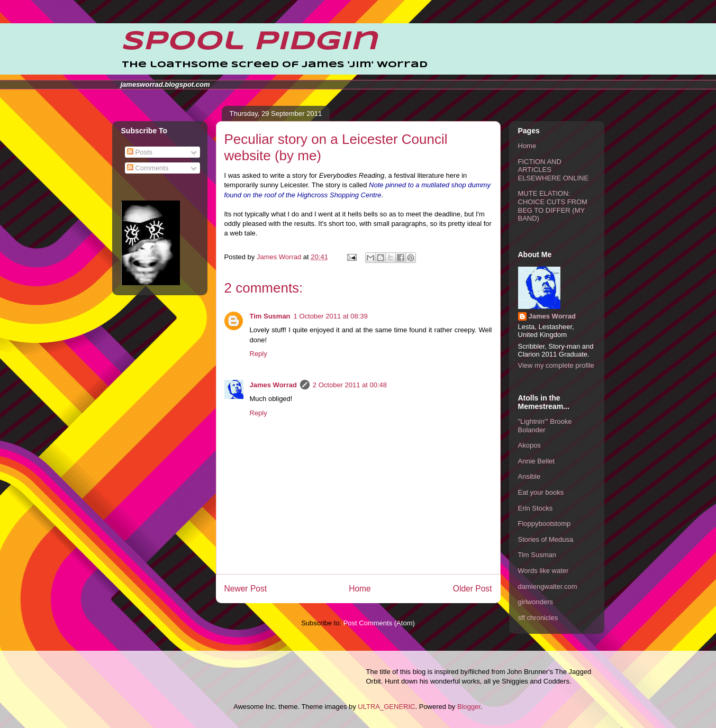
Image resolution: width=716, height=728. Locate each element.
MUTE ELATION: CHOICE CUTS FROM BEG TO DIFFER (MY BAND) (553, 206)
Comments (148, 168)
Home (360, 589)
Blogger (469, 707)
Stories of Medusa (546, 539)
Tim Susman (270, 316)
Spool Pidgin (249, 42)
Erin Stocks (536, 508)
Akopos (529, 445)
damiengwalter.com (548, 586)
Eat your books (541, 492)
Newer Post (246, 589)
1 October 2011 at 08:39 (331, 316)
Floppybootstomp (545, 524)
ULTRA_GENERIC (386, 707)
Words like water (543, 571)
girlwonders (536, 602)
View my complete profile (556, 365)
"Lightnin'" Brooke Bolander (545, 426)
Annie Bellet (536, 461)
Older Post (473, 589)
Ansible (529, 476)
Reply (259, 354)
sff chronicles (538, 618)
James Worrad (273, 385)
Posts (140, 152)
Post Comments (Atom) (379, 623)
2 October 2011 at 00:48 (350, 385)
